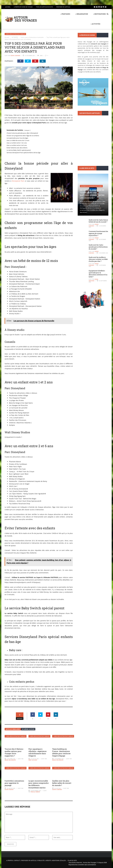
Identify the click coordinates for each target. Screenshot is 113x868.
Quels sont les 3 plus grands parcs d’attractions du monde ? (98, 247)
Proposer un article (63, 7)
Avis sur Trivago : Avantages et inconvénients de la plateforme (91, 141)
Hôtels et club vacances (87, 133)
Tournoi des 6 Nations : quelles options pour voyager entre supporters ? (14, 752)
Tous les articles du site (44, 7)
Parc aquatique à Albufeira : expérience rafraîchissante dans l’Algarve (37, 752)
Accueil (8, 7)
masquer (27, 130)
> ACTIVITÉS (95, 24)
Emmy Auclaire (33, 760)
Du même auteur (28, 729)
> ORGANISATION (82, 14)
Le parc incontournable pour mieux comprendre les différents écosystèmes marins (39, 784)
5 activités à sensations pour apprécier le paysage (14, 783)
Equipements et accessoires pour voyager (91, 186)
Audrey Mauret (9, 790)
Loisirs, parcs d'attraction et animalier (15, 34)
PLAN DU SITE (72, 860)
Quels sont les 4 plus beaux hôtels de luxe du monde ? (98, 221)
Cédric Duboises (15, 56)
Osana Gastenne (93, 280)
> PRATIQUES (65, 14)
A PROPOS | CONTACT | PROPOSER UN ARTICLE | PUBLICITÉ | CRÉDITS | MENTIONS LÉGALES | (36, 860)
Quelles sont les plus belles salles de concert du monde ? (62, 783)
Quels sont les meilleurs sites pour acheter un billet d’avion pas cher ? (98, 259)
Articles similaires (13, 729)
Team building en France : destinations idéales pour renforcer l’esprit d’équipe (61, 752)
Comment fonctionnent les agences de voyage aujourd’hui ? (98, 233)
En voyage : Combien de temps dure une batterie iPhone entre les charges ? (92, 194)
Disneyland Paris (18, 181)
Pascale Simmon (35, 792)
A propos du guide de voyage (23, 7)
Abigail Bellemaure (10, 760)
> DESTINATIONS (99, 14)
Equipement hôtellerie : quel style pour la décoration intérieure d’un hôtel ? (98, 274)
